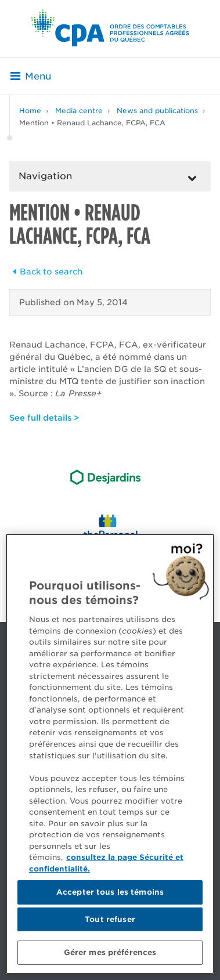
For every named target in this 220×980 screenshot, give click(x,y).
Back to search (46, 272)
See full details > (44, 418)
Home (30, 111)
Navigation (45, 176)
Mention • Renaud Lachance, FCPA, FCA (92, 123)
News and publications (157, 111)
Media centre (79, 111)
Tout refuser (110, 919)
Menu (31, 76)
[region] (110, 754)
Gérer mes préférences (110, 952)
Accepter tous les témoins (110, 892)
